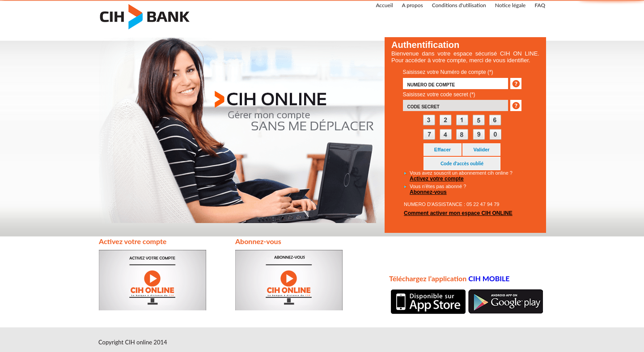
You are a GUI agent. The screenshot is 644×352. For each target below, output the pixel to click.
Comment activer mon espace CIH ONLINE (458, 213)
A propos (412, 5)
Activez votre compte (437, 179)
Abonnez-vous (428, 192)
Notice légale (511, 5)
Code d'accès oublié (462, 163)
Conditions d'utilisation (459, 5)
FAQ (540, 5)
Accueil (384, 5)
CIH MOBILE (489, 278)
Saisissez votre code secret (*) (439, 94)
